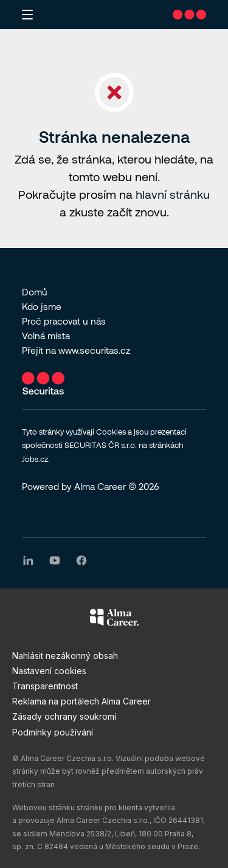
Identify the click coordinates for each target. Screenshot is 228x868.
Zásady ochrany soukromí (64, 716)
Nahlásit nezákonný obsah (65, 656)
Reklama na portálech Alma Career (81, 701)
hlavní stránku (173, 194)
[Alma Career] (114, 619)
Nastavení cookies (49, 671)
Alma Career (100, 486)
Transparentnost (45, 686)
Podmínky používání (53, 732)
